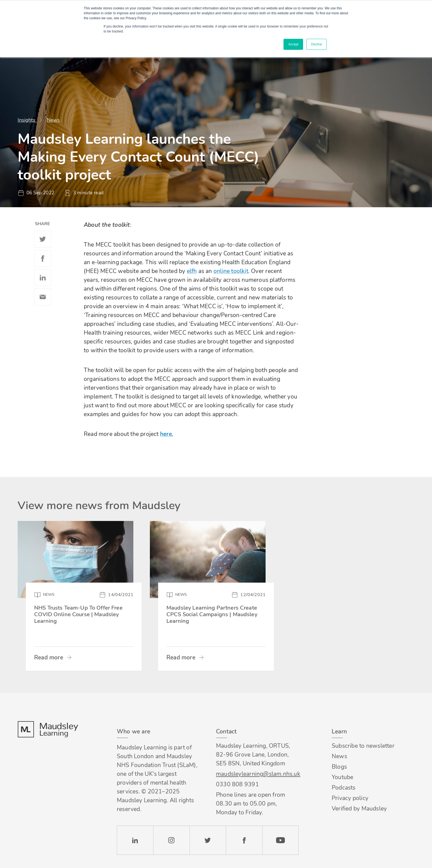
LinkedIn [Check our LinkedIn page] (135, 840)
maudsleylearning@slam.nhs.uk (257, 774)
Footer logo (48, 729)
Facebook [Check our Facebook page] (244, 840)
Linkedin (43, 278)
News (53, 120)
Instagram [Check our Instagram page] (171, 840)
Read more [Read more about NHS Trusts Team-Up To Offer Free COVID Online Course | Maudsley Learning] (49, 657)
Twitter (43, 239)
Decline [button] (317, 44)
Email (43, 297)
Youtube (342, 777)
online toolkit (231, 271)
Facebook (43, 258)
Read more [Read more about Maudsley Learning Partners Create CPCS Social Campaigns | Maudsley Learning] (181, 657)
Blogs (339, 767)
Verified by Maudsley (359, 809)
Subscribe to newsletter (363, 746)
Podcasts (344, 788)
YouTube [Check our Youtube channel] (280, 840)
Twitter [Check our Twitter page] (208, 840)
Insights (27, 120)
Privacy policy (350, 798)
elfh (192, 271)
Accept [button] (293, 44)
